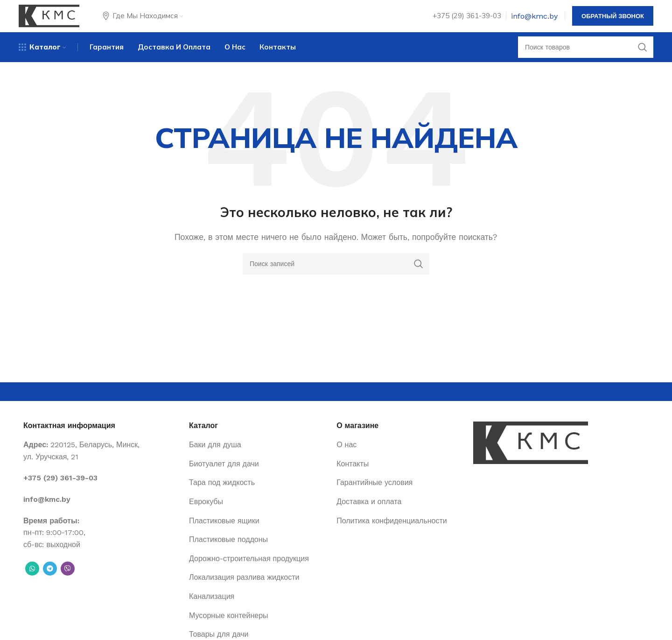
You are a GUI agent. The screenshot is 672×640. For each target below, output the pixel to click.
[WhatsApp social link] (32, 581)
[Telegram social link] (50, 581)
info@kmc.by (534, 21)
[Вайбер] (68, 581)
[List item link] (101, 491)
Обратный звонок (613, 21)
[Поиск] (586, 58)
